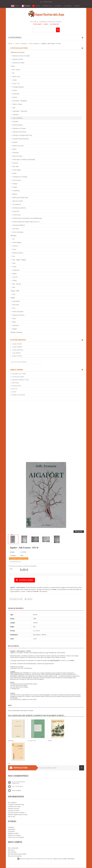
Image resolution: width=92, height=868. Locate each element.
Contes (14, 80)
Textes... (50, 741)
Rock (14, 263)
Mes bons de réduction (15, 856)
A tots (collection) (34, 44)
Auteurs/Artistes (18, 340)
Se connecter (54, 24)
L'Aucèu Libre (16, 215)
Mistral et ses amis (18, 146)
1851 (14, 108)
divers (14, 319)
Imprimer (29, 599)
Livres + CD (16, 84)
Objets (13, 298)
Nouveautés (12, 829)
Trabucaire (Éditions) (18, 225)
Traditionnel (16, 270)
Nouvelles (15, 122)
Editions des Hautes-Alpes (20, 198)
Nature (14, 149)
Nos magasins (12, 803)
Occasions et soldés (18, 63)
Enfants (15, 97)
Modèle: (12, 552)
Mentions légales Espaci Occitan (18, 815)
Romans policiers (17, 125)
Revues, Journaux (17, 332)
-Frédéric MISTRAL (17, 350)
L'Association (67, 6)
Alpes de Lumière (17, 201)
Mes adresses (12, 852)
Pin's (14, 308)
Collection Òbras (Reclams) (20, 139)
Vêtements (15, 326)
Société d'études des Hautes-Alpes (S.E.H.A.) (26, 222)
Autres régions (17, 170)
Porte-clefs (15, 305)
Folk (14, 256)
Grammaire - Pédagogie (19, 101)
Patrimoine (15, 153)
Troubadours (16, 191)
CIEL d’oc (14, 389)
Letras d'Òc (16, 212)
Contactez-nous (47, 6)
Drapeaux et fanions (18, 315)
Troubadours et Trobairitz (20, 177)
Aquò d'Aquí (15, 383)
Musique (15, 142)
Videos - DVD (15, 291)
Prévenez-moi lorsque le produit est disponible (23, 566)
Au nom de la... (32, 741)
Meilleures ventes (13, 833)
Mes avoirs (11, 850)
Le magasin (58, 6)
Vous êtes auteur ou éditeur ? (17, 813)
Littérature (24, 44)
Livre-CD (15, 277)
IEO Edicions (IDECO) (19, 208)
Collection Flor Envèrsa (19, 132)
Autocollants (16, 301)
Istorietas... (11, 741)
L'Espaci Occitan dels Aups (16, 805)
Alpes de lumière (17, 156)
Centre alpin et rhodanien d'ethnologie (24, 160)
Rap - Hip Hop (16, 284)
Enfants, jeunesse (18, 253)
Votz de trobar (16, 180)
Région (14, 274)
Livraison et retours (14, 811)
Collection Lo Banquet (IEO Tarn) (22, 135)
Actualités (77, 6)
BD (13, 73)
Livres (17, 44)
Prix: (11, 569)
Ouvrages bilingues (18, 87)
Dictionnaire (16, 94)
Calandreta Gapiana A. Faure (20, 380)
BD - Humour (16, 70)
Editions (15, 194)
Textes (14, 267)
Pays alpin (15, 167)
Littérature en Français (19, 129)
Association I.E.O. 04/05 (19, 374)
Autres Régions (17, 243)
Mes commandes (13, 848)
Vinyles (14, 281)
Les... (10, 763)
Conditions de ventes (14, 807)
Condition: (13, 556)
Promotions (11, 831)
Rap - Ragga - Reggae (19, 260)
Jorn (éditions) (16, 205)
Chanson (15, 246)
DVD (14, 294)
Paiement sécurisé (14, 809)
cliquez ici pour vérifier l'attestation (64, 859)
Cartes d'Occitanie (18, 312)
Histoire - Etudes (17, 104)
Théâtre (15, 187)
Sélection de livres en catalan (21, 56)
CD (13, 239)
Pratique (15, 184)
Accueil (10, 44)
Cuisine (14, 91)
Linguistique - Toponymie (20, 111)
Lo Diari (14, 392)
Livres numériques (18, 232)
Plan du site (12, 817)
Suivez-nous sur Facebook (16, 837)
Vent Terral (15, 229)
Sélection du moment (18, 53)
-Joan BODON (16, 353)
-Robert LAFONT (17, 356)
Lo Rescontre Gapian (18, 377)
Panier (46, 24)
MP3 (14, 288)
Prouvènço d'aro (16, 386)
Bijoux (14, 322)
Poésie (14, 173)
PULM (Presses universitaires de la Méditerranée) (27, 218)
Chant (14, 250)
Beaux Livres (16, 77)
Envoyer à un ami (17, 599)
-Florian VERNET (17, 347)
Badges (15, 329)
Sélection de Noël (17, 59)
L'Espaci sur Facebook (18, 395)
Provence (15, 163)
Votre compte (38, 24)
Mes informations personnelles (17, 854)
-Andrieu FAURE (17, 344)
